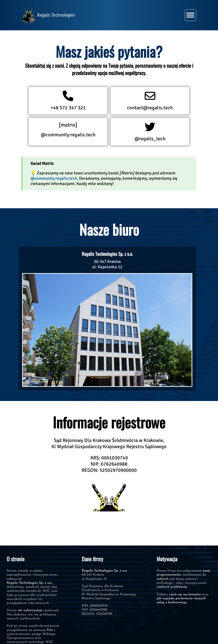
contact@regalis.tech (150, 101)
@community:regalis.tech (68, 130)
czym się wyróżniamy (185, 595)
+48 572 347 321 (68, 101)
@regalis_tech (150, 132)
